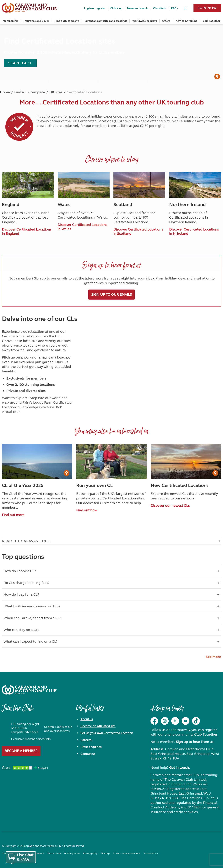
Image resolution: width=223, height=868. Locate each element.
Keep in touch (167, 710)
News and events (138, 8)
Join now (207, 8)
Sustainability (151, 853)
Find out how (87, 510)
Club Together (212, 21)
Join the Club (18, 710)
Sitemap (105, 853)
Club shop (116, 8)
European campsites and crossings (106, 21)
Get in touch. (179, 768)
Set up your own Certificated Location (107, 733)
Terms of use (54, 853)
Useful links (90, 710)
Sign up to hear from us (195, 742)
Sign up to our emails (112, 295)
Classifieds (160, 8)
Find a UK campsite (67, 21)
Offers (166, 21)
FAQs (174, 8)
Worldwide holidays (145, 21)
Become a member (21, 751)
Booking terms (72, 853)
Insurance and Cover (36, 21)
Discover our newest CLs (170, 506)
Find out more (13, 515)
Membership (11, 21)
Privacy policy (90, 853)
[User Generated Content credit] (217, 77)
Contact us (88, 754)
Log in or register (95, 8)
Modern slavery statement (127, 853)
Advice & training (187, 21)
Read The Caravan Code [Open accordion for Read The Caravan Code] (26, 541)
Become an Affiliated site (98, 726)
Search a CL (20, 63)
